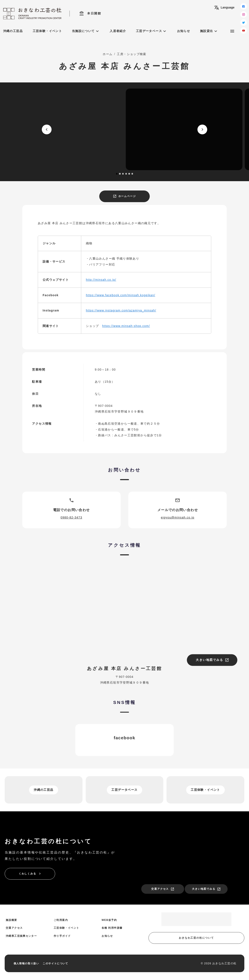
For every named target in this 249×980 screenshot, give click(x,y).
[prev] (47, 129)
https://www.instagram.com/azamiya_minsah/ (121, 311)
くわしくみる (30, 874)
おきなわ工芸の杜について (196, 938)
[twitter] (244, 23)
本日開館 (90, 14)
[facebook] (244, 6)
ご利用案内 (61, 920)
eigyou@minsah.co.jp (178, 518)
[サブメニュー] (232, 31)
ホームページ (124, 196)
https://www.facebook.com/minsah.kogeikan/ (121, 295)
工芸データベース (152, 31)
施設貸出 (209, 31)
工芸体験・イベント (47, 31)
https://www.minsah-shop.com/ (126, 326)
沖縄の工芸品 (13, 31)
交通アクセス (163, 889)
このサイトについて (55, 963)
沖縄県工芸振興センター (21, 936)
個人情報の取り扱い (26, 963)
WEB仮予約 (109, 920)
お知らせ (184, 31)
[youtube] (244, 31)
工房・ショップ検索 (131, 54)
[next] (202, 129)
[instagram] (244, 15)
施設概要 (11, 920)
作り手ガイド (62, 936)
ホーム (108, 54)
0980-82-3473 (71, 518)
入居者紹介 (118, 31)
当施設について (86, 31)
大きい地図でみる (212, 660)
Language (224, 8)
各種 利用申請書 (112, 928)
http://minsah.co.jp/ (101, 280)
